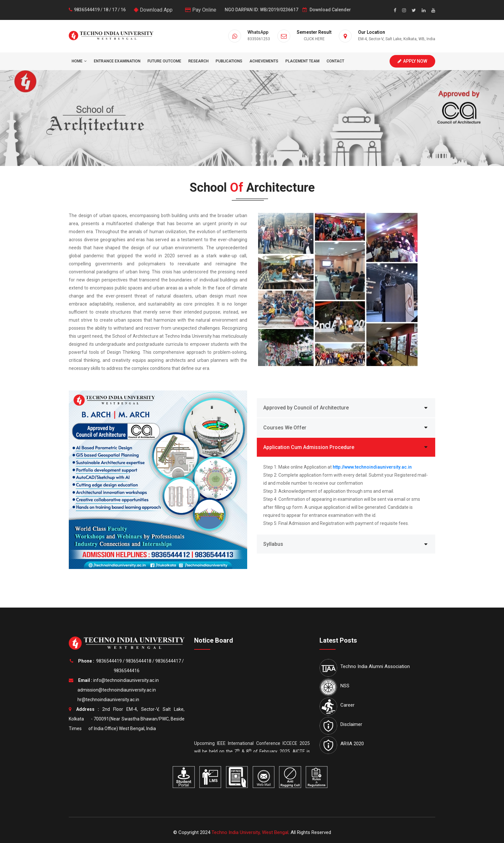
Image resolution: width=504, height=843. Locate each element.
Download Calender (327, 10)
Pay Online (201, 10)
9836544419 (109, 661)
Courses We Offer (285, 428)
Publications (229, 61)
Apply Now (412, 61)
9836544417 (168, 661)
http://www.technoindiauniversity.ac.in (372, 467)
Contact (335, 61)
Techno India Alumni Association (375, 666)
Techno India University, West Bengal (250, 832)
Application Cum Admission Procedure (309, 447)
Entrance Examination (117, 61)
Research (198, 61)
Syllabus (273, 544)
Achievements (264, 61)
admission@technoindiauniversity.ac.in (116, 690)
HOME (79, 61)
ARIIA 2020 (352, 744)
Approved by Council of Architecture (306, 408)
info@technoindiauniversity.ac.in (126, 680)
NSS (345, 686)
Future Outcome (164, 61)
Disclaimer (351, 724)
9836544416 (127, 671)
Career (347, 705)
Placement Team (302, 61)
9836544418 (139, 661)
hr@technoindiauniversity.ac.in (107, 700)
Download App (153, 10)
